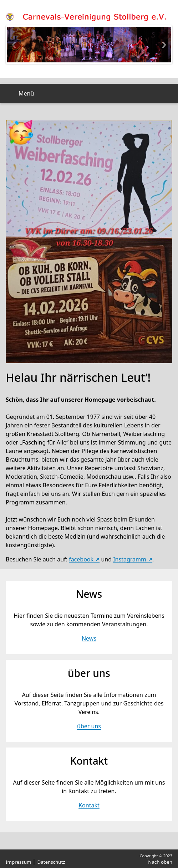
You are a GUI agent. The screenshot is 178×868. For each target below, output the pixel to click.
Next (164, 45)
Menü (26, 93)
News (89, 638)
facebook (81, 559)
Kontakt (89, 805)
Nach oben (160, 862)
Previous (14, 45)
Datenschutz (51, 862)
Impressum (18, 862)
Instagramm (130, 559)
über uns (89, 726)
